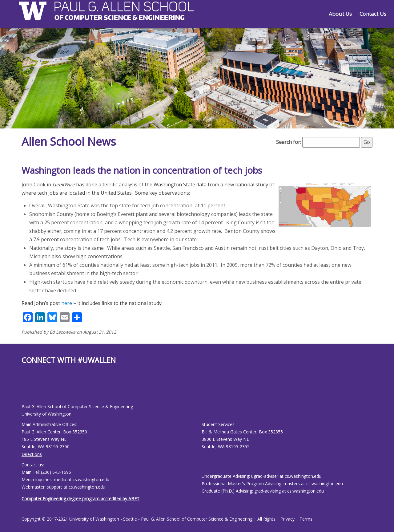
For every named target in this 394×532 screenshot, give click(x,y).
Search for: (289, 142)
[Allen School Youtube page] (26, 389)
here (67, 303)
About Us (340, 14)
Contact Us (373, 14)
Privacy (287, 519)
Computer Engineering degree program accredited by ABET (80, 499)
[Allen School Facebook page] (23, 389)
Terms (306, 519)
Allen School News (69, 142)
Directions (32, 454)
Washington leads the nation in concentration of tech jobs (142, 170)
